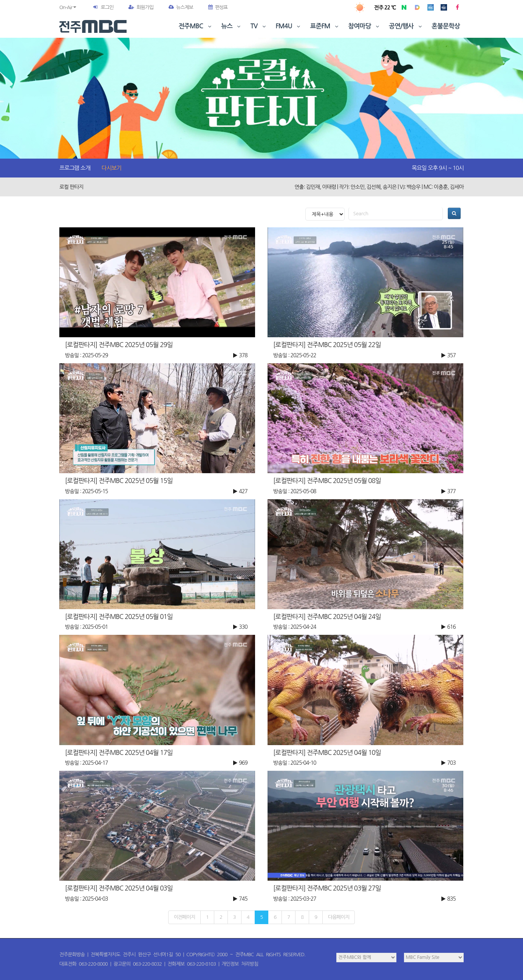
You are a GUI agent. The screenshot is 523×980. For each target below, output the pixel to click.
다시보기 (111, 168)
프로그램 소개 (75, 168)
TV (259, 26)
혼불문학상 (446, 26)
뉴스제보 (181, 7)
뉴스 (232, 26)
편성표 (218, 7)
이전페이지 (184, 917)
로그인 (107, 7)
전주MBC (196, 26)
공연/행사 (406, 26)
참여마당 (364, 26)
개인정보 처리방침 (240, 964)
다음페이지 (339, 917)
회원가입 (141, 7)
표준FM (325, 26)
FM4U (289, 26)
